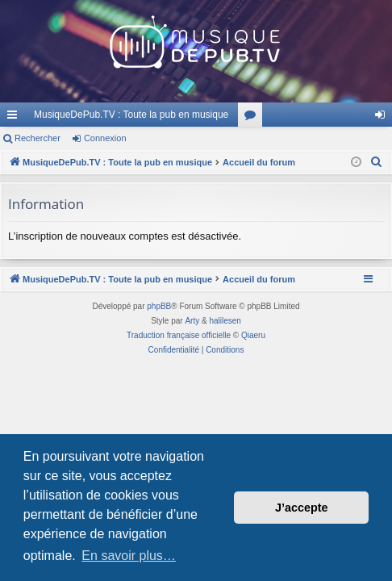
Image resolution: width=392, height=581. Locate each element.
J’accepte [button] (302, 508)
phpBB (159, 306)
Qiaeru (253, 335)
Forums (253, 118)
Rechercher (38, 138)
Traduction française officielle (179, 335)
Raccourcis (15, 118)
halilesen (225, 321)
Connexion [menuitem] (384, 118)
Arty (192, 321)
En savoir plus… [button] (129, 556)
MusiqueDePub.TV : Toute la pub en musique (131, 115)
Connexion (105, 138)
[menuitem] (377, 162)
